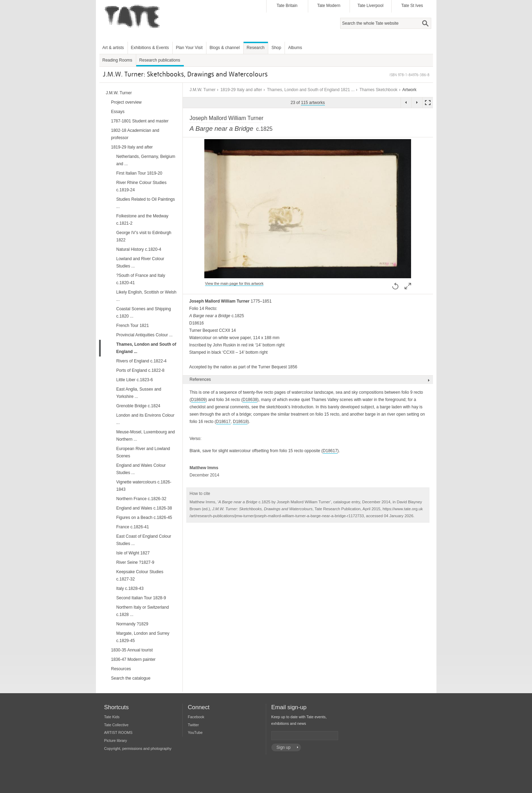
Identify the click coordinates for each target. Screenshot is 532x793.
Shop (276, 48)
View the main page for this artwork (234, 283)
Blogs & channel (225, 48)
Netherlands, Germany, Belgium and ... (146, 160)
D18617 (223, 422)
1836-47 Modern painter (133, 659)
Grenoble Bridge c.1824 (138, 406)
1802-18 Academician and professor (135, 134)
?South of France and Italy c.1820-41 (141, 279)
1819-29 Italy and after (241, 90)
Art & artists (113, 48)
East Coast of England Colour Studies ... (144, 540)
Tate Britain (287, 6)
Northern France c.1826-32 (141, 499)
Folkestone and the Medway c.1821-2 (142, 220)
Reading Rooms (117, 60)
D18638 (250, 400)
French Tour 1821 (133, 326)
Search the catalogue (131, 678)
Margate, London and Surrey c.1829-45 (143, 637)
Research (256, 48)
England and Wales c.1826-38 (144, 508)
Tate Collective (116, 725)
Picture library (116, 740)
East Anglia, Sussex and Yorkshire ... (139, 393)
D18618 (240, 422)
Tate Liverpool (371, 6)
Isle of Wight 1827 (133, 553)
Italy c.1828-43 (130, 588)
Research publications (160, 60)
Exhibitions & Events (150, 48)
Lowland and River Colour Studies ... (140, 262)
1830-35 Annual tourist (132, 650)
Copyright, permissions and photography (138, 748)
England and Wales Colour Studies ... (141, 469)
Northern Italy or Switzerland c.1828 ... (143, 611)
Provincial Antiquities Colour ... (145, 335)
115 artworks (313, 103)
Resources (121, 669)
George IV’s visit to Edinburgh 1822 (144, 236)
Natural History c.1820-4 (139, 249)
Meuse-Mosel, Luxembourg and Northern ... (146, 436)
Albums (295, 48)
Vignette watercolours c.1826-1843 (144, 486)
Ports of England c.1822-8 (141, 370)
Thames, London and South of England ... (146, 348)
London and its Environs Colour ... (145, 419)
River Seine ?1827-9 (135, 562)
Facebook (196, 717)
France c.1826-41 (133, 527)
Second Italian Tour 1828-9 (141, 598)
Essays (118, 112)
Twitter (194, 725)
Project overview (126, 102)
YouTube (195, 732)
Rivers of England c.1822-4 (142, 361)
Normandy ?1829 (132, 624)
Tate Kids (112, 717)
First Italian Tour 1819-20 (140, 173)
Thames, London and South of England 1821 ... (311, 90)
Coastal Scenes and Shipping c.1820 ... (144, 313)
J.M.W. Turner (203, 90)
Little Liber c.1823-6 (135, 380)
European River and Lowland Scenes (143, 452)
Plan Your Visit (189, 48)
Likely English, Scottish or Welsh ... (146, 296)
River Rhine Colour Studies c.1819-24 (142, 186)
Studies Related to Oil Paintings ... (146, 203)
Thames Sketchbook (378, 90)
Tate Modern (329, 6)
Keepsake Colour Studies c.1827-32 (140, 575)
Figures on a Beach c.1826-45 (144, 518)
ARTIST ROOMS (118, 732)
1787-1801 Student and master (140, 121)
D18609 (198, 400)
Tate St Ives (412, 6)
